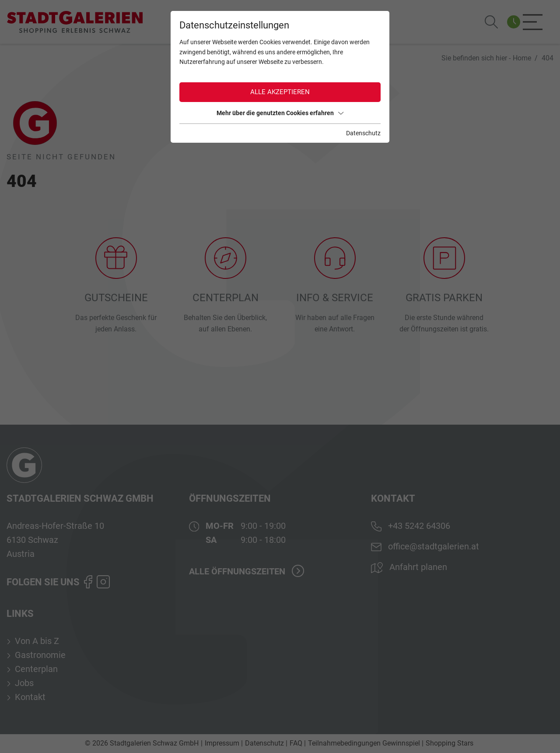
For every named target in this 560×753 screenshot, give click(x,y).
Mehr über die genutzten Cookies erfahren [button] (280, 113)
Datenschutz (363, 133)
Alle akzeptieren (280, 92)
